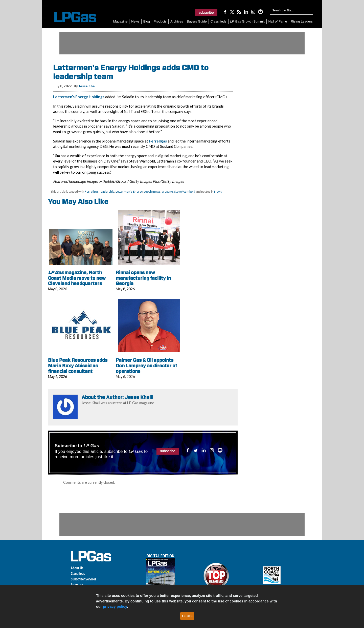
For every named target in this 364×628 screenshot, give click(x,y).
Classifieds (219, 21)
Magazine (120, 21)
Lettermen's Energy (129, 191)
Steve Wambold (185, 191)
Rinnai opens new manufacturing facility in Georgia (143, 278)
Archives (177, 21)
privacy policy (115, 606)
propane (167, 191)
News (135, 21)
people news (152, 191)
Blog (147, 21)
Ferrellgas (158, 141)
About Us (77, 568)
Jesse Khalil (88, 86)
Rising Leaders (302, 21)
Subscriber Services (83, 579)
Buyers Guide (197, 21)
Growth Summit (247, 21)
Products (160, 21)
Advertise (77, 584)
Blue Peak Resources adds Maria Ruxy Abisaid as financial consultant (78, 366)
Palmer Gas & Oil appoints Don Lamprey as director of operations (146, 366)
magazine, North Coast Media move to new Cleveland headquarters (77, 278)
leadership (107, 191)
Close (188, 616)
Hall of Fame (278, 21)
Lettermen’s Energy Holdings (79, 97)
